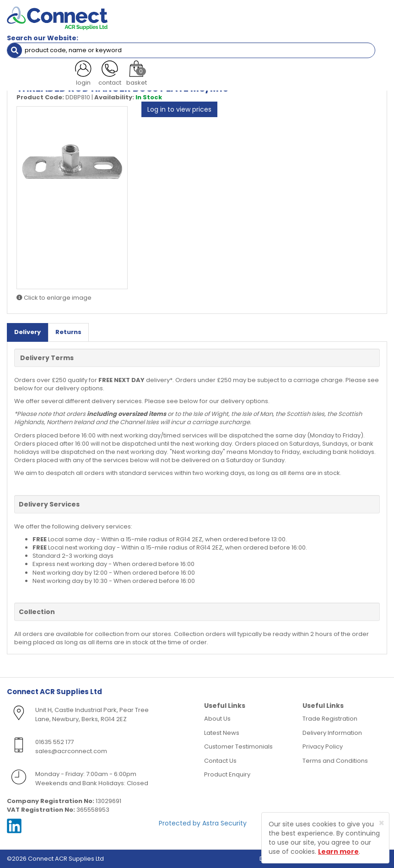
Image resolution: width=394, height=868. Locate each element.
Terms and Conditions (335, 761)
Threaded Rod (130, 66)
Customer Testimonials (238, 747)
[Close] (381, 823)
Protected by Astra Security (203, 823)
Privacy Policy (323, 747)
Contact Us (220, 761)
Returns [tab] (68, 332)
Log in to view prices (179, 109)
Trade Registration (330, 719)
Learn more (338, 852)
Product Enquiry (227, 774)
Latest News (222, 733)
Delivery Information (332, 733)
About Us (217, 719)
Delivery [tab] (27, 332)
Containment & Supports (61, 66)
